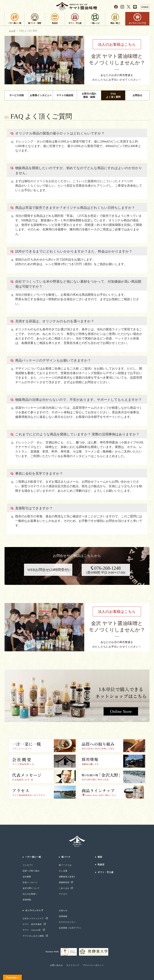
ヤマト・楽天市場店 (33, 924)
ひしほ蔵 (63, 871)
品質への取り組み (31, 871)
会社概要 (27, 877)
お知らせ (63, 910)
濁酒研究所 (64, 882)
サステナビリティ (67, 922)
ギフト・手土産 (106, 872)
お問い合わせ (56, 965)
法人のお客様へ (30, 894)
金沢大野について (31, 888)
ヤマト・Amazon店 (32, 930)
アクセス (63, 894)
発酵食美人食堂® (67, 877)
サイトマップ (73, 965)
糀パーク (66, 857)
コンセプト (28, 865)
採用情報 (27, 900)
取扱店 (101, 865)
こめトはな (64, 888)
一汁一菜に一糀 (33, 857)
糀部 (100, 857)
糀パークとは (65, 865)
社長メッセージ (30, 882)
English (145, 7)
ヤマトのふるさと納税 (34, 936)
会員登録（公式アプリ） (71, 928)
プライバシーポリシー (93, 965)
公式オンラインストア (34, 918)
